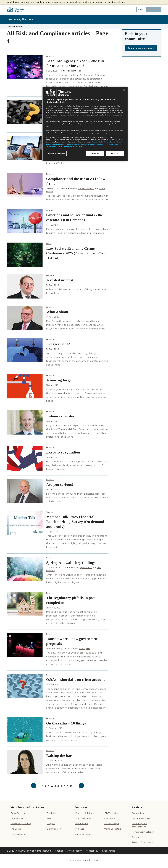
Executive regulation (63, 452)
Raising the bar (59, 755)
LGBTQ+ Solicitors (112, 813)
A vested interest (60, 280)
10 (71, 786)
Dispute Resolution (141, 818)
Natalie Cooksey (86, 189)
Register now (152, 9)
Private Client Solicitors (79, 2)
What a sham (57, 312)
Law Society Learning (21, 824)
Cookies (59, 851)
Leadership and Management (50, 2)
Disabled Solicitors (84, 813)
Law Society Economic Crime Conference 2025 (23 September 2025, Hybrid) (76, 253)
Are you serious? (60, 484)
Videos (49, 210)
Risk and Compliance (115, 2)
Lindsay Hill (85, 649)
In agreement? (58, 344)
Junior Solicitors (83, 834)
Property (98, 2)
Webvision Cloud (91, 860)
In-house (80, 829)
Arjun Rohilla (86, 568)
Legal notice (109, 851)
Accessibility (92, 851)
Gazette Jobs (17, 818)
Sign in (136, 9)
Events (50, 818)
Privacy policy (74, 851)
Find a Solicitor (18, 813)
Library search (54, 829)
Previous (34, 786)
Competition (27, 2)
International (82, 824)
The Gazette (17, 829)
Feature (50, 56)
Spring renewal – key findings (71, 563)
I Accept (115, 154)
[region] (85, 124)
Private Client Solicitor (143, 832)
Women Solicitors (112, 829)
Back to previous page (141, 48)
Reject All (95, 154)
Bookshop (52, 813)
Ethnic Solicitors (83, 818)
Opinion (50, 275)
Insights (51, 824)
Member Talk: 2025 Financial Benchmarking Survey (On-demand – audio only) (77, 522)
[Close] (124, 90)
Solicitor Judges (111, 824)
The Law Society (19, 834)
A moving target (59, 380)
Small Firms (109, 818)
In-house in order (60, 416)
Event (49, 244)
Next (81, 786)
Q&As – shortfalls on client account (75, 680)
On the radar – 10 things (66, 723)
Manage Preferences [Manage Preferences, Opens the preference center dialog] (56, 154)
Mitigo (80, 71)
